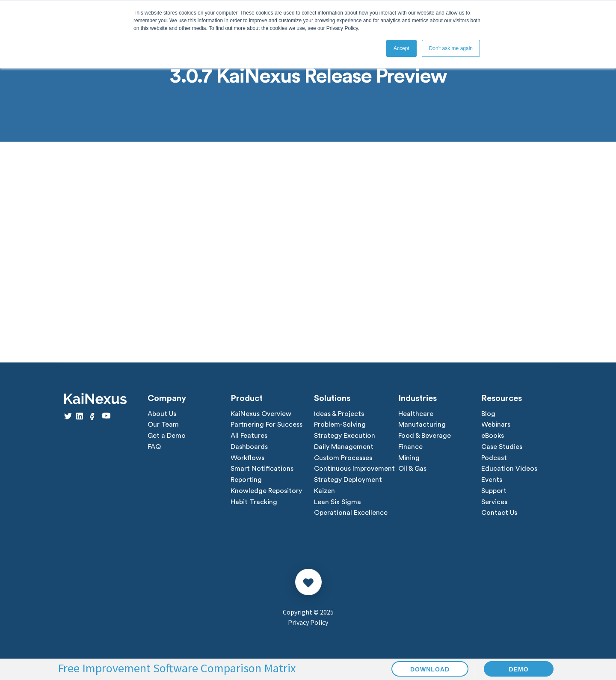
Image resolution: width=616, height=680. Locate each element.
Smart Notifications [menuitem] (262, 470)
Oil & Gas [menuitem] (412, 470)
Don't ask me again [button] (451, 48)
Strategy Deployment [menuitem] (348, 481)
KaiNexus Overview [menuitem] (261, 414)
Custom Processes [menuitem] (343, 459)
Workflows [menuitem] (247, 459)
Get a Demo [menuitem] (167, 437)
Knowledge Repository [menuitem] (266, 492)
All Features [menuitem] (249, 437)
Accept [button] (401, 48)
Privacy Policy (308, 624)
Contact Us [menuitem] (499, 514)
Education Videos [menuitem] (509, 470)
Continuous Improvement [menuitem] (354, 470)
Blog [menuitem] (488, 414)
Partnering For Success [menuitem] (267, 425)
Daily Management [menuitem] (344, 448)
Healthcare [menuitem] (416, 414)
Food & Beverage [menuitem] (425, 437)
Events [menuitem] (492, 481)
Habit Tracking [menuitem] (254, 503)
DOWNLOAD (430, 669)
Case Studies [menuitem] (502, 448)
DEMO (519, 669)
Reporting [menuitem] (246, 481)
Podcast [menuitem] (494, 459)
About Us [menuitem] (162, 414)
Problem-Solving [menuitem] (340, 425)
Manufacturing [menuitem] (422, 425)
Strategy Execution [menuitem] (345, 437)
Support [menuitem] (494, 492)
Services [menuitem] (494, 503)
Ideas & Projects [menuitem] (339, 414)
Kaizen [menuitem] (324, 492)
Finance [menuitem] (410, 448)
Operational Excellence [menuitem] (351, 514)
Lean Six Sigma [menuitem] (338, 503)
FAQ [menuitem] (154, 448)
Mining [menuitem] (409, 459)
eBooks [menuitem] (493, 437)
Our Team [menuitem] (163, 425)
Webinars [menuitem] (496, 425)
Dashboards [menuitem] (249, 448)
